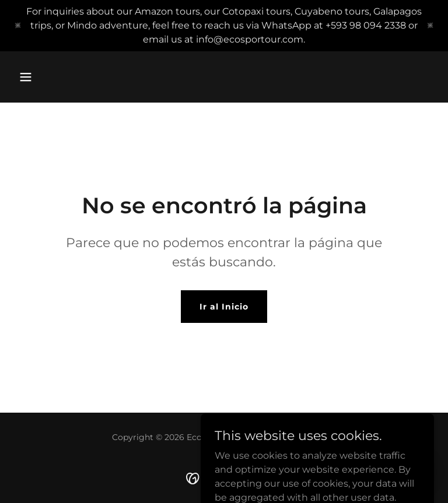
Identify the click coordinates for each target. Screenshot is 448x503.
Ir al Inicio (224, 307)
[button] (26, 77)
